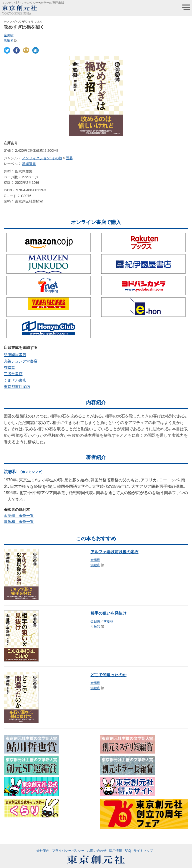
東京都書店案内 (17, 386)
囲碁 (69, 158)
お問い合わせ (97, 850)
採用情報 (115, 850)
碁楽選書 (29, 164)
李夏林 (108, 621)
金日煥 (95, 621)
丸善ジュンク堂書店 (21, 361)
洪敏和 (9, 40)
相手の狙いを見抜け (108, 613)
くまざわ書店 (15, 380)
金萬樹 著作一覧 (19, 515)
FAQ (128, 850)
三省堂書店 (13, 374)
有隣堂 (9, 367)
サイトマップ (143, 850)
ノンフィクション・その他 (42, 158)
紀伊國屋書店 (15, 355)
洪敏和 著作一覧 (19, 521)
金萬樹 (9, 35)
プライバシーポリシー (68, 850)
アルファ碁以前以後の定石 (114, 551)
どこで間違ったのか (108, 674)
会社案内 (43, 850)
